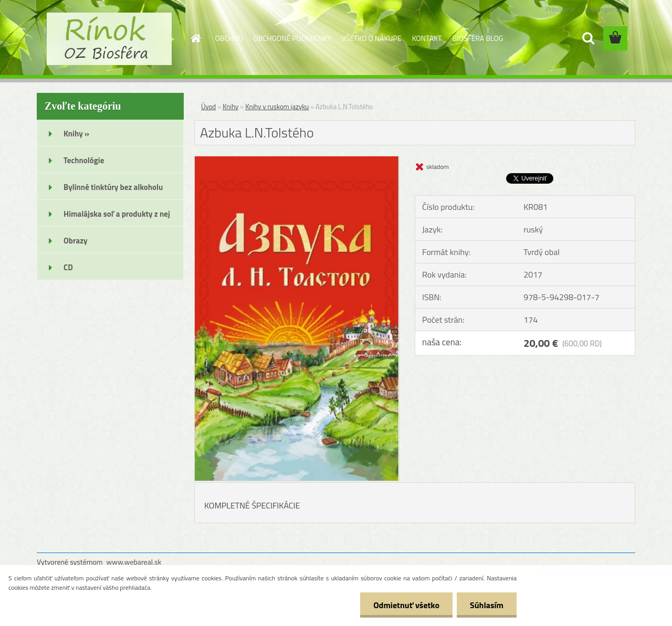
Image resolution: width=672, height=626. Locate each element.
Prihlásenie (560, 9)
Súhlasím (487, 605)
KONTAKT (427, 38)
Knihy (230, 107)
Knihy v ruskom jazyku (277, 107)
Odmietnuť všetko (406, 605)
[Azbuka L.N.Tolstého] (297, 161)
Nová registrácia (605, 9)
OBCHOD (229, 38)
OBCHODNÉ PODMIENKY (292, 38)
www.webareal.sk (134, 562)
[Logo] (109, 39)
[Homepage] (195, 38)
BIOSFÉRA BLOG (477, 38)
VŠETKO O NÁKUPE (372, 38)
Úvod (208, 107)
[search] (588, 38)
